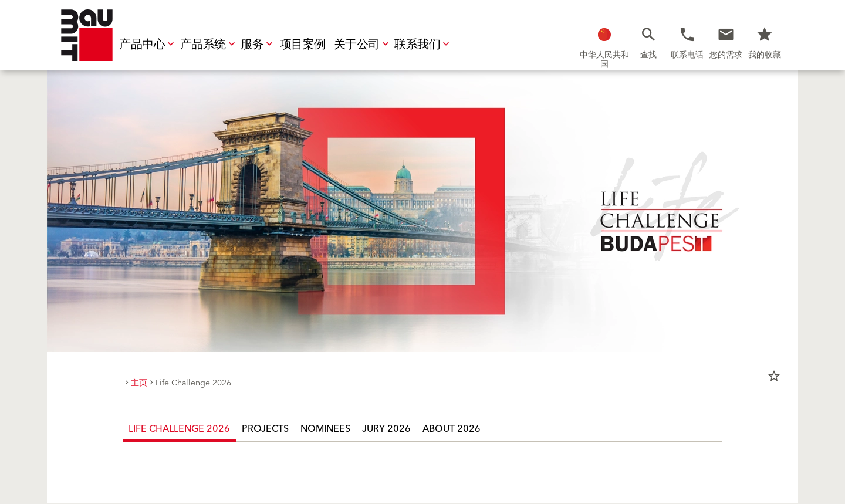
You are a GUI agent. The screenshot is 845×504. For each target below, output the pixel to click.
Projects (265, 429)
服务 (258, 45)
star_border (774, 376)
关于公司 (363, 45)
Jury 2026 (386, 429)
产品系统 (209, 45)
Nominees (325, 429)
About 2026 (452, 429)
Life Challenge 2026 (179, 429)
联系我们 (423, 45)
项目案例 (303, 45)
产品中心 (148, 45)
